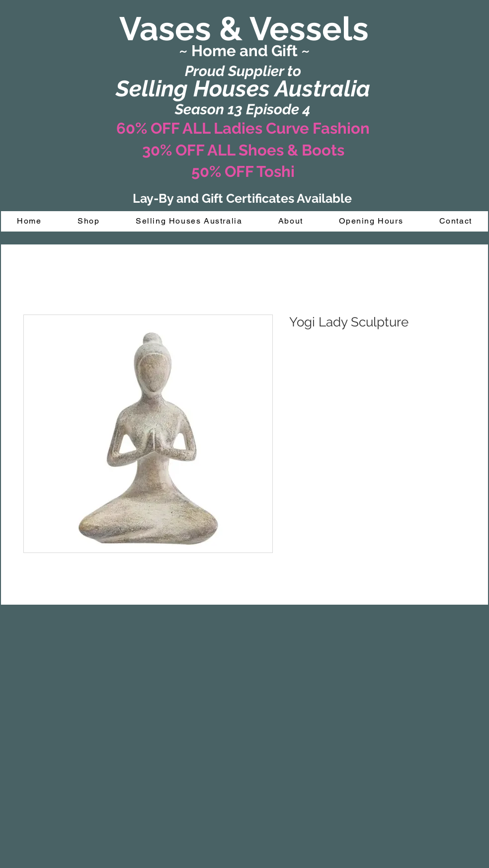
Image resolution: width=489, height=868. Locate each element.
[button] (89, 221)
